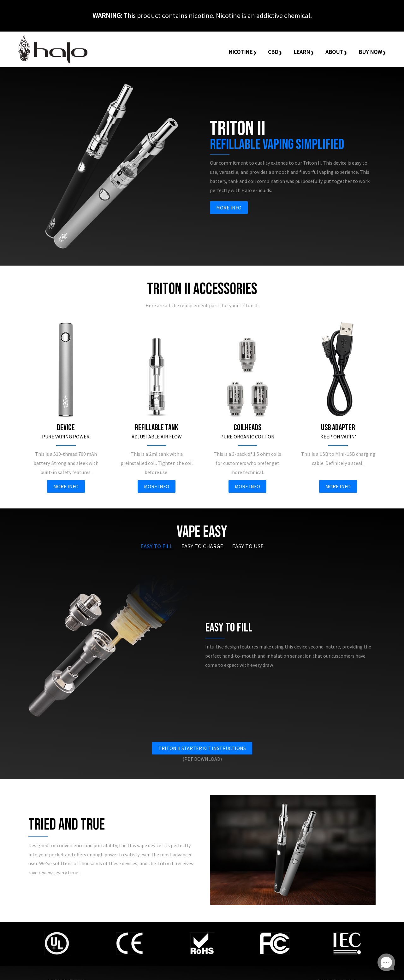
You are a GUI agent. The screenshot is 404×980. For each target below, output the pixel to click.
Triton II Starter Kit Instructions (202, 748)
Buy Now (370, 52)
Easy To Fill (156, 546)
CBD (273, 52)
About (334, 52)
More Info (229, 208)
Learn (302, 52)
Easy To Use (248, 546)
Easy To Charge (202, 546)
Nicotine (241, 52)
